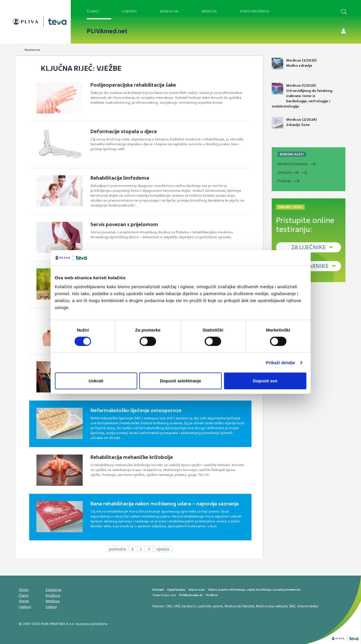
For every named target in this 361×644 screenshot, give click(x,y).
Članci (93, 11)
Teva (156, 595)
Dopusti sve (265, 381)
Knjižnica (53, 595)
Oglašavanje (176, 590)
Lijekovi (129, 11)
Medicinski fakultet (239, 606)
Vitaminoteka (308, 606)
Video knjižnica (255, 11)
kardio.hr (189, 606)
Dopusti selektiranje (181, 381)
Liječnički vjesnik (210, 606)
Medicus (209, 11)
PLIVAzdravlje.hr (191, 595)
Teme (24, 590)
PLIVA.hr (212, 595)
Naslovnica (32, 50)
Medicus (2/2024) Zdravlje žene (294, 123)
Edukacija (169, 11)
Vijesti (24, 601)
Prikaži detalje (281, 363)
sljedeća (163, 549)
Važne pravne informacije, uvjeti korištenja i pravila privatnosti (254, 590)
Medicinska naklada (272, 606)
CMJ (169, 606)
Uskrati (96, 381)
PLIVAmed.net (107, 31)
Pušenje (284, 181)
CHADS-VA (288, 173)
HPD (177, 606)
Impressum (197, 590)
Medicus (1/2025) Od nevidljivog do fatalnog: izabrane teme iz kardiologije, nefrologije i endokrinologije (302, 96)
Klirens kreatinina (292, 164)
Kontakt (158, 590)
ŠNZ (292, 606)
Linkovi (51, 607)
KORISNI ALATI (292, 154)
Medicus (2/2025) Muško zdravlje (294, 64)
